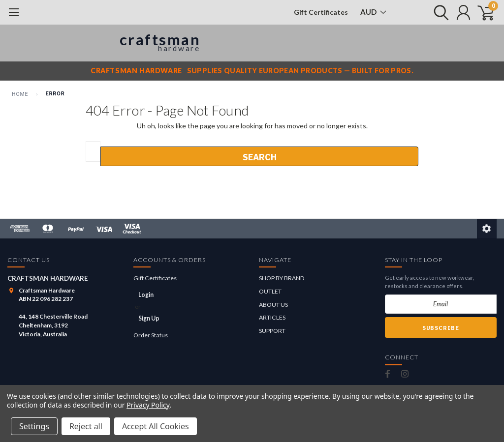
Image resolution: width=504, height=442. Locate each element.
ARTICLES (272, 317)
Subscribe (441, 328)
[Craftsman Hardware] (105, 43)
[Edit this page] (487, 229)
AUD (373, 12)
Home (20, 94)
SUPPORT (272, 331)
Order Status (151, 335)
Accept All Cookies (156, 426)
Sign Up (149, 318)
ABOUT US (273, 305)
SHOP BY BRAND (282, 278)
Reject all (86, 426)
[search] (439, 12)
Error (55, 94)
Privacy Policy (148, 405)
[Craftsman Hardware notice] (252, 71)
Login (146, 295)
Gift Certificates (321, 12)
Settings (34, 426)
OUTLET (270, 291)
